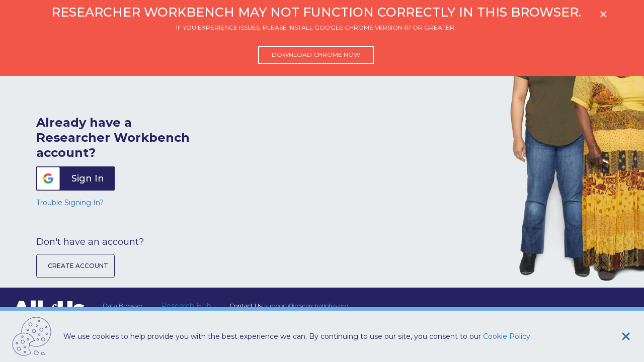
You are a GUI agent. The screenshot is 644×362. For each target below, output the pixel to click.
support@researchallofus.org (307, 305)
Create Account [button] (78, 266)
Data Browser (123, 305)
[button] (75, 178)
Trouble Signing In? (70, 203)
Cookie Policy (507, 336)
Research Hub (186, 306)
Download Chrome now (316, 55)
